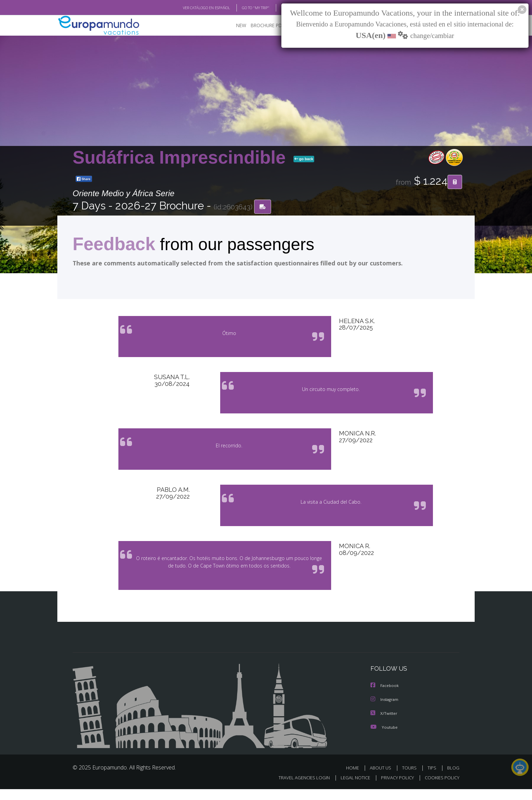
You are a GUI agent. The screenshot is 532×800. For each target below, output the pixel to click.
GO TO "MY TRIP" (245, 8)
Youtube (384, 738)
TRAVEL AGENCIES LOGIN (298, 789)
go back (304, 159)
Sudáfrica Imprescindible (182, 158)
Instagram (385, 711)
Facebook (385, 697)
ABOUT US (382, 779)
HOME (355, 779)
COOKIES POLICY (441, 789)
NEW (234, 26)
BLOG (277, 8)
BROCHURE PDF (263, 26)
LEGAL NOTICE (351, 789)
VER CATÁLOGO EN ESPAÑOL (191, 8)
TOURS (411, 779)
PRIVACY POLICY (394, 789)
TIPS (433, 779)
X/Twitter (384, 724)
